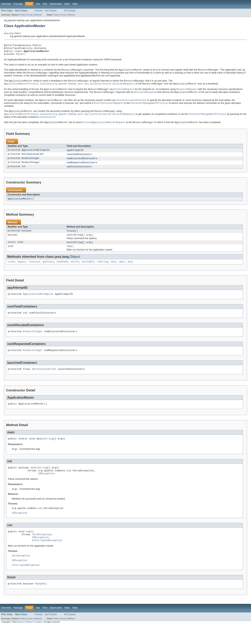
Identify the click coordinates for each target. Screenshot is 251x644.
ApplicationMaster (20, 205)
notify (75, 269)
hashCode (62, 269)
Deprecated (56, 4)
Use (38, 4)
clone (11, 269)
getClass (48, 269)
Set (24, 159)
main (69, 249)
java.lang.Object (12, 33)
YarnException (42, 550)
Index (67, 4)
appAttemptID (75, 155)
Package (18, 4)
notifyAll (88, 269)
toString (103, 269)
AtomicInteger (31, 164)
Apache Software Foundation (30, 641)
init (69, 241)
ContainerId (35, 159)
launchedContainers (79, 159)
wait (114, 269)
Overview (6, 4)
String (78, 241)
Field (22, 15)
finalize (34, 269)
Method (38, 15)
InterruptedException (47, 557)
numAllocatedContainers (82, 164)
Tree (45, 4)
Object (21, 56)
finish (71, 237)
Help (75, 4)
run (69, 253)
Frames (39, 11)
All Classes (70, 11)
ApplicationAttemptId (35, 155)
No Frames (51, 11)
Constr (30, 15)
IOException (46, 487)
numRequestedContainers (82, 168)
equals (22, 269)
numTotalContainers (79, 172)
